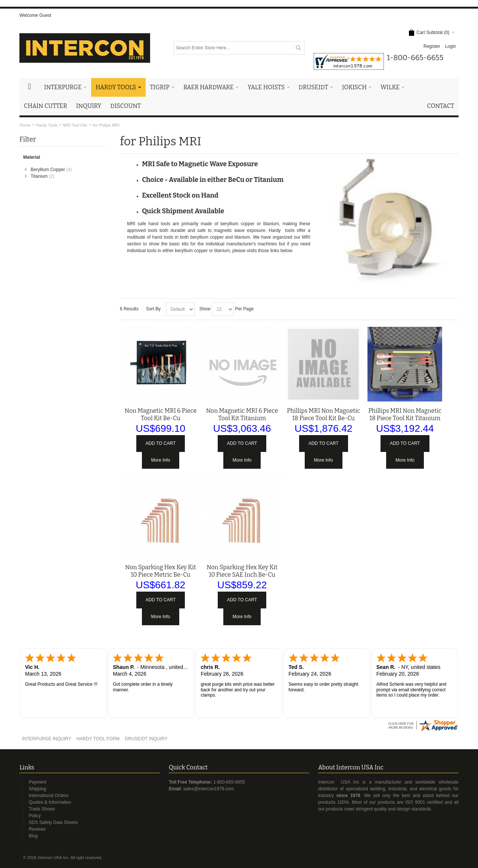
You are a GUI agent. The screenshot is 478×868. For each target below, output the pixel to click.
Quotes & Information (50, 802)
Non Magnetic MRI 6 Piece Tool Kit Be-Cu (161, 414)
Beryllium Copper (48, 170)
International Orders (49, 796)
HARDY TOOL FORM (98, 739)
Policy (35, 816)
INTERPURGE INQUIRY (47, 739)
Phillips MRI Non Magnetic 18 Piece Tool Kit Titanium (405, 414)
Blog (33, 836)
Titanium (39, 176)
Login (451, 46)
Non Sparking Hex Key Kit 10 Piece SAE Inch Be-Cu (242, 571)
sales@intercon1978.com (209, 789)
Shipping (38, 789)
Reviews (37, 829)
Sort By (153, 309)
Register (432, 46)
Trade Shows (42, 809)
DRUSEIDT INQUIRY (146, 739)
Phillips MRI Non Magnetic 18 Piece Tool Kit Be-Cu (323, 414)
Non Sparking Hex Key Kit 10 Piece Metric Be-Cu (161, 571)
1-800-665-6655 (229, 782)
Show (205, 309)
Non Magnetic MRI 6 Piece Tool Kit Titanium (242, 414)
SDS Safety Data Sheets (53, 822)
